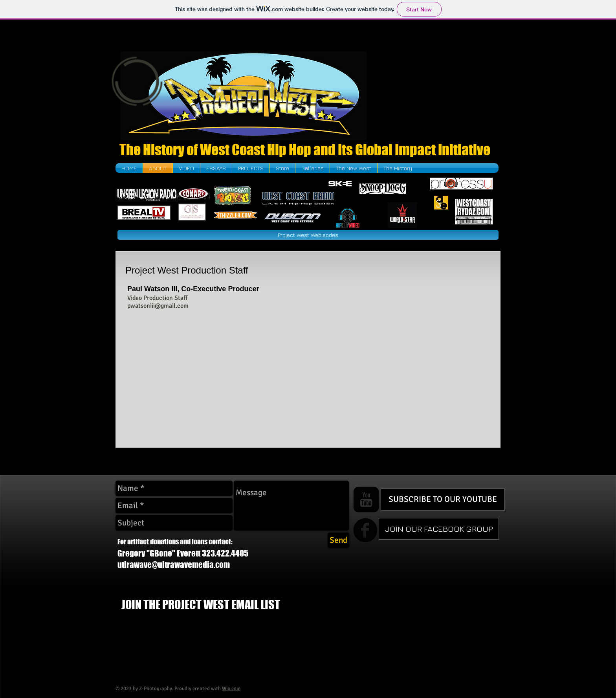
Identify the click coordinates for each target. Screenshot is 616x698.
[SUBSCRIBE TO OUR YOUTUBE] (443, 500)
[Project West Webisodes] (308, 235)
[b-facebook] (365, 530)
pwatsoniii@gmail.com (158, 306)
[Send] (338, 540)
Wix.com (231, 689)
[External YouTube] (435, 96)
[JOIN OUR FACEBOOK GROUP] (439, 529)
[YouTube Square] (366, 500)
